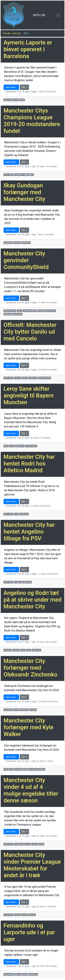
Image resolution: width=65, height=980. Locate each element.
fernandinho (9, 974)
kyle (25, 769)
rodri (16, 514)
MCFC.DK (39, 15)
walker (42, 769)
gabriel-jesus (50, 311)
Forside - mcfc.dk (12, 33)
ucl (32, 175)
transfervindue (45, 378)
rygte (29, 650)
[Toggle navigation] (58, 15)
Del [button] (24, 87)
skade (22, 100)
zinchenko (18, 314)
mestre (35, 844)
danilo (25, 378)
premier (32, 915)
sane (12, 446)
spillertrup (26, 243)
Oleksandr (24, 710)
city (12, 769)
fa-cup (28, 844)
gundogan (8, 243)
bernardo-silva (10, 311)
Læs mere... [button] (11, 87)
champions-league (22, 175)
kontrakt (17, 243)
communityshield (30, 311)
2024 (16, 710)
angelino (18, 582)
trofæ (41, 844)
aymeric (7, 100)
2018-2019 (9, 844)
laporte (15, 100)
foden (41, 311)
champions (19, 844)
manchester (33, 769)
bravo (19, 311)
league (17, 915)
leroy (6, 446)
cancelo (18, 378)
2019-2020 (9, 175)
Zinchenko (8, 710)
